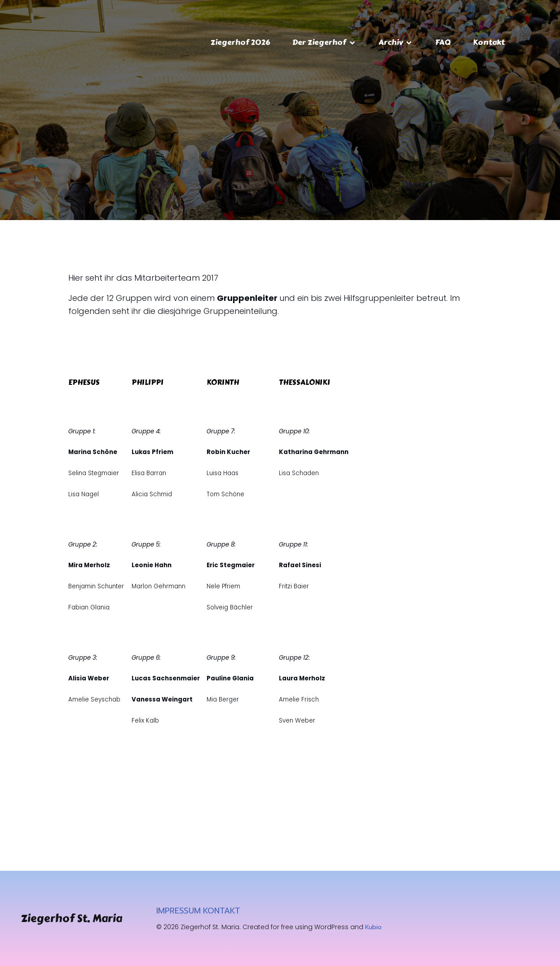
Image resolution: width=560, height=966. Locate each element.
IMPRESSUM (179, 911)
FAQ (443, 42)
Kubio (373, 927)
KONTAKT (222, 911)
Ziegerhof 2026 (240, 42)
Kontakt (489, 42)
